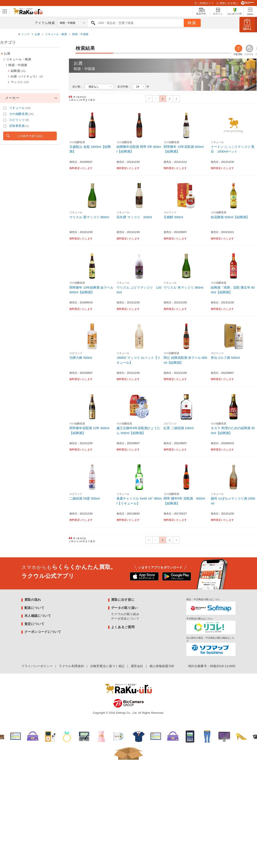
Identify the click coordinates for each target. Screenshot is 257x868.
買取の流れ (33, 600)
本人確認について (38, 616)
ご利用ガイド (204, 3)
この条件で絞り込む (30, 136)
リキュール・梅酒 (56, 34)
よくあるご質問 (123, 627)
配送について (34, 608)
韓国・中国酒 (80, 34)
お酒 (37, 34)
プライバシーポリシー (37, 666)
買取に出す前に (227, 3)
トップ (26, 34)
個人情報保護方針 (162, 666)
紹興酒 (18, 71)
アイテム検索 (45, 23)
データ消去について (125, 619)
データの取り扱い (125, 608)
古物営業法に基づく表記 (107, 666)
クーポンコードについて (43, 632)
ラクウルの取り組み (125, 614)
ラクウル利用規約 (71, 666)
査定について (34, 624)
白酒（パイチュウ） (27, 76)
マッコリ (20, 82)
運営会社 (137, 666)
